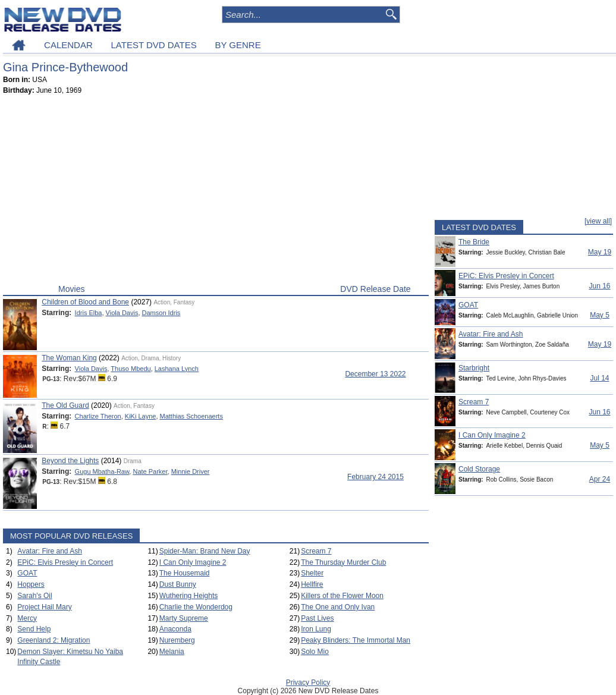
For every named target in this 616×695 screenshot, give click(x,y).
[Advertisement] (216, 192)
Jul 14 (599, 378)
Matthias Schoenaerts (191, 416)
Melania (172, 652)
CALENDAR (68, 45)
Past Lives (317, 618)
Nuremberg (177, 640)
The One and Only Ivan (338, 607)
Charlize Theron (98, 416)
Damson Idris (161, 313)
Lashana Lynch (177, 369)
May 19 (600, 252)
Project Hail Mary (44, 607)
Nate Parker (150, 471)
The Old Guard (65, 405)
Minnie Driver (191, 471)
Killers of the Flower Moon (342, 596)
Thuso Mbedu (131, 369)
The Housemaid (185, 573)
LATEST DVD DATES (153, 45)
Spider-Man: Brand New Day (205, 551)
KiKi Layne (141, 416)
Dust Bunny (178, 584)
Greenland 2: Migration (54, 640)
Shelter (312, 573)
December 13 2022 (375, 374)
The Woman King (69, 358)
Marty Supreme (184, 618)
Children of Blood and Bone (85, 302)
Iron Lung (316, 629)
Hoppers (31, 584)
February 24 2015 (375, 477)
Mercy (27, 618)
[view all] (598, 221)
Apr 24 (600, 479)
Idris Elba (89, 313)
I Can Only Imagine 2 (193, 562)
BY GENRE (238, 45)
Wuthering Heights (189, 596)
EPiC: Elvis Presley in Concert (65, 562)
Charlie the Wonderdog (196, 607)
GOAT (27, 573)
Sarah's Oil (34, 596)
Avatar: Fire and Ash (50, 551)
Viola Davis (122, 313)
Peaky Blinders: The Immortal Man (356, 640)
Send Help (34, 629)
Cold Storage (479, 469)
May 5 (600, 315)
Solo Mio (315, 652)
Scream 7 (316, 551)
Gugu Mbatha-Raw (102, 471)
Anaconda (175, 629)
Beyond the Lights (70, 461)
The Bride (474, 242)
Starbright (474, 368)
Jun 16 (599, 286)
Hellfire (312, 584)
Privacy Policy (308, 683)
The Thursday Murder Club (343, 562)
